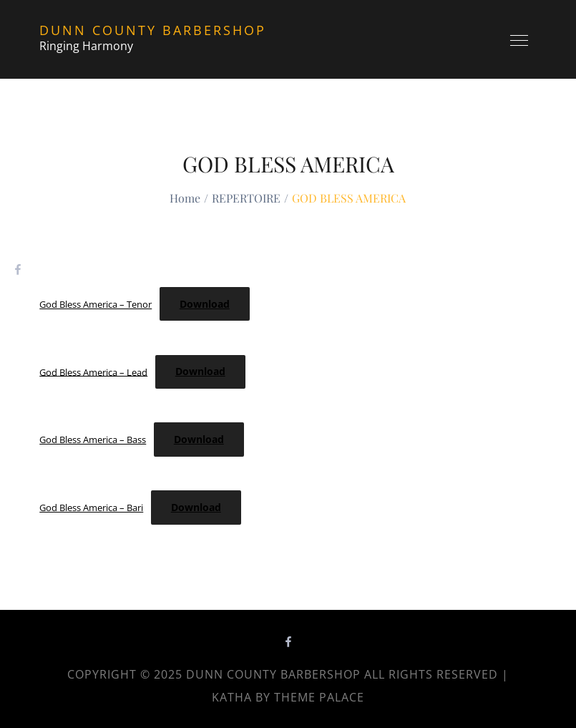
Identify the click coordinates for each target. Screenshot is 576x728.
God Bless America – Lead (93, 372)
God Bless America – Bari (91, 508)
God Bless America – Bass (93, 440)
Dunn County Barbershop (153, 30)
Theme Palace (319, 697)
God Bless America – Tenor (96, 304)
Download (205, 304)
